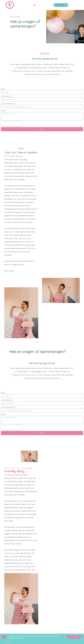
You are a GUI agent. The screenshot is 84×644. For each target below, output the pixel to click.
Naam (3, 89)
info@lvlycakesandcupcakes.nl (24, 71)
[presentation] (12, 124)
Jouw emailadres (6, 96)
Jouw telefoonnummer (8, 104)
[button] (34, 5)
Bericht (3, 111)
